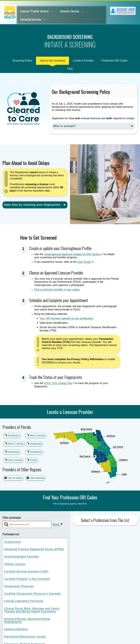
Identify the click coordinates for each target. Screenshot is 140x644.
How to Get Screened (53, 61)
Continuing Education (33, 19)
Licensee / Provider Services (36, 11)
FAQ (70, 69)
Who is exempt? (65, 126)
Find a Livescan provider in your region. (57, 290)
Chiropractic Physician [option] (19, 587)
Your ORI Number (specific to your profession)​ (66, 318)
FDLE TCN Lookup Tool (59, 383)
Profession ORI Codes (114, 61)
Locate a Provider (83, 61)
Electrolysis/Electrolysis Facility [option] (25, 637)
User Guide (85, 262)
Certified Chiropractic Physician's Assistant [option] (33, 594)
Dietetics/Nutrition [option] (16, 629)
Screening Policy (22, 61)
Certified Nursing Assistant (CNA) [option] (26, 572)
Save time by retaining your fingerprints (32, 205)
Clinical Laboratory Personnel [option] (24, 601)
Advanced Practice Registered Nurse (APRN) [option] (34, 549)
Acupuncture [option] (13, 542)
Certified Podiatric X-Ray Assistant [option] (27, 579)
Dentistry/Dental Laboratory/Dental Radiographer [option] (27, 621)
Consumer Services (72, 11)
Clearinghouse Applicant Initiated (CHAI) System (74, 254)
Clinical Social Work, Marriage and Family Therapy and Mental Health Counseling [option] (32, 610)
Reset (58, 525)
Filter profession (12, 517)
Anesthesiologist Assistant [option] (22, 557)
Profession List (11, 534)
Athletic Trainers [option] (15, 564)
